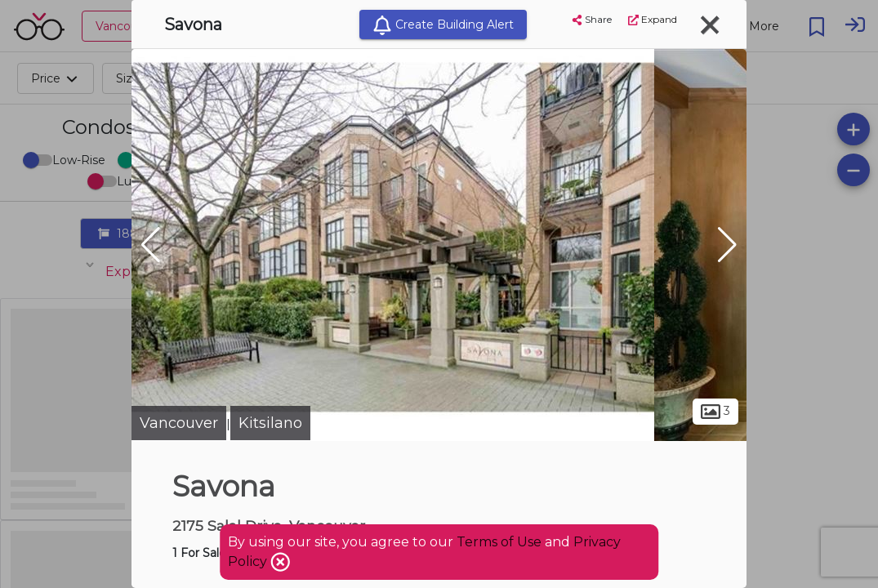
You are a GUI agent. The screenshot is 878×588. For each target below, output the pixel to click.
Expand (653, 19)
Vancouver (179, 423)
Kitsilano (270, 423)
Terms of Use (499, 542)
